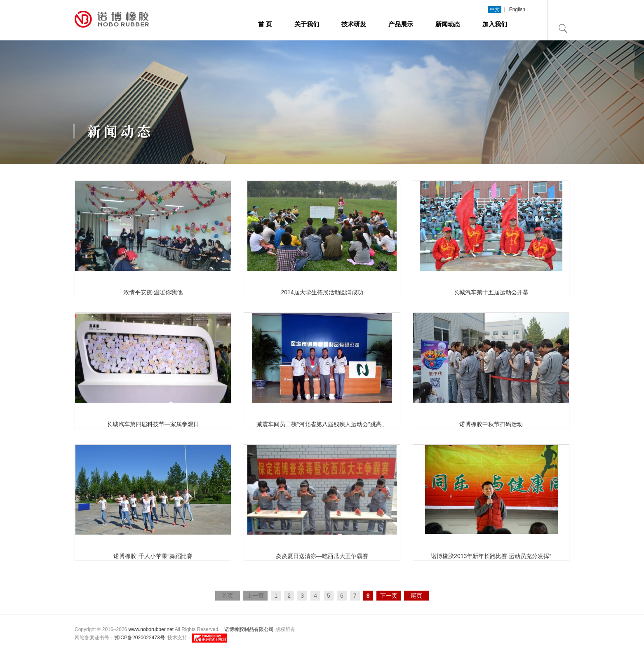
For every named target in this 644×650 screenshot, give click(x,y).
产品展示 (401, 24)
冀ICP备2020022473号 (140, 638)
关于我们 (307, 24)
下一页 (389, 596)
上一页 (255, 596)
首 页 (265, 24)
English (517, 9)
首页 (228, 596)
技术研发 (354, 24)
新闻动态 (448, 24)
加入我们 (495, 24)
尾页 (416, 596)
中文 (495, 9)
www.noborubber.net (151, 629)
